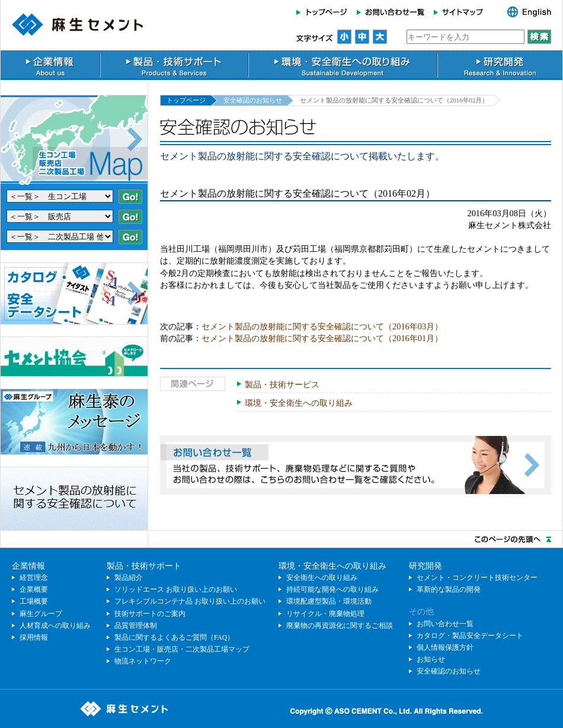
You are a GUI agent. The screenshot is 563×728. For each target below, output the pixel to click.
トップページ (324, 12)
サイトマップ (462, 12)
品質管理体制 (136, 626)
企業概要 (34, 589)
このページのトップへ (281, 539)
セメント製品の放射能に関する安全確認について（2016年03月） (322, 326)
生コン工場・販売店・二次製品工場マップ (182, 649)
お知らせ (431, 659)
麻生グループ (41, 614)
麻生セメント (78, 25)
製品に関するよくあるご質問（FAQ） (174, 637)
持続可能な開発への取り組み (332, 589)
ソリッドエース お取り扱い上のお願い (176, 589)
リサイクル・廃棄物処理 (325, 614)
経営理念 (34, 578)
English (523, 12)
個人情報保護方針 (445, 647)
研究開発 (500, 65)
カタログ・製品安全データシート (470, 636)
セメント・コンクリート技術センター (477, 578)
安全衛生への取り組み (322, 578)
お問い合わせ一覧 (391, 12)
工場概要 (34, 601)
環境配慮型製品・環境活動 (329, 601)
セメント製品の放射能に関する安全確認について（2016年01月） (322, 338)
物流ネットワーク (143, 661)
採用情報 (34, 637)
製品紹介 (129, 578)
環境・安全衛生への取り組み (343, 65)
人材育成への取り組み (55, 626)
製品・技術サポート (174, 65)
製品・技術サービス (282, 384)
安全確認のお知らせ (253, 100)
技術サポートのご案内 (150, 614)
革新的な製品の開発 (449, 589)
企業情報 (50, 65)
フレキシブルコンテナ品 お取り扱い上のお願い (190, 601)
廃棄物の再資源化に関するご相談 (340, 626)
